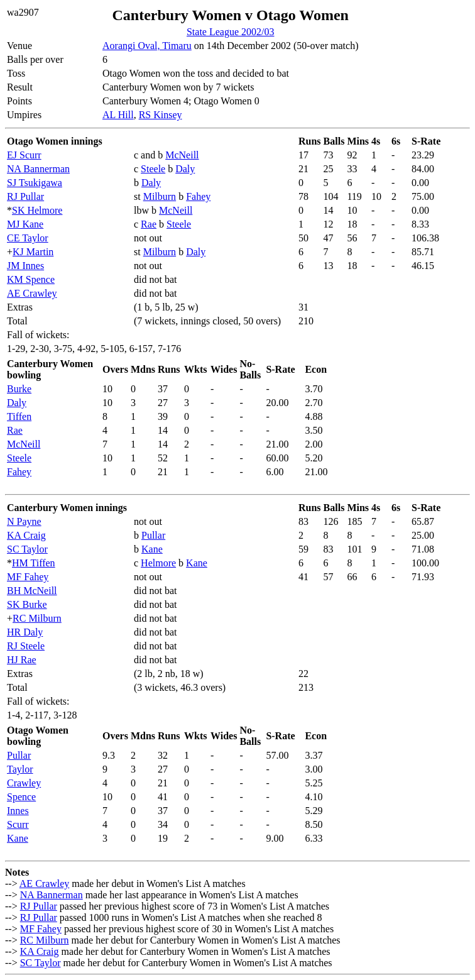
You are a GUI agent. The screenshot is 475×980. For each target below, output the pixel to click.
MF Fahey (28, 577)
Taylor (20, 769)
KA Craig (26, 535)
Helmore (158, 563)
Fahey (198, 196)
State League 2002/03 (231, 32)
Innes (18, 811)
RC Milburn (37, 618)
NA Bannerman (38, 169)
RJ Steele (26, 646)
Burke (19, 389)
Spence (21, 797)
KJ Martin (33, 252)
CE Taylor (28, 238)
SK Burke (27, 604)
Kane (152, 549)
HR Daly (25, 632)
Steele (153, 169)
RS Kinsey (161, 115)
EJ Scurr (24, 155)
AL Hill (118, 115)
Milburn (160, 196)
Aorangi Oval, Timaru (147, 46)
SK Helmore (37, 210)
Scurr (18, 824)
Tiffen (19, 416)
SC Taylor (27, 549)
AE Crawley (32, 293)
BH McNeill (32, 591)
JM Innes (25, 266)
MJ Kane (25, 224)
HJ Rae (22, 660)
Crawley (24, 783)
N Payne (24, 521)
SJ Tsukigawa (35, 183)
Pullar (153, 535)
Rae (149, 224)
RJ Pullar (25, 196)
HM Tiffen (34, 563)
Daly (185, 169)
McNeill (182, 155)
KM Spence (31, 279)
